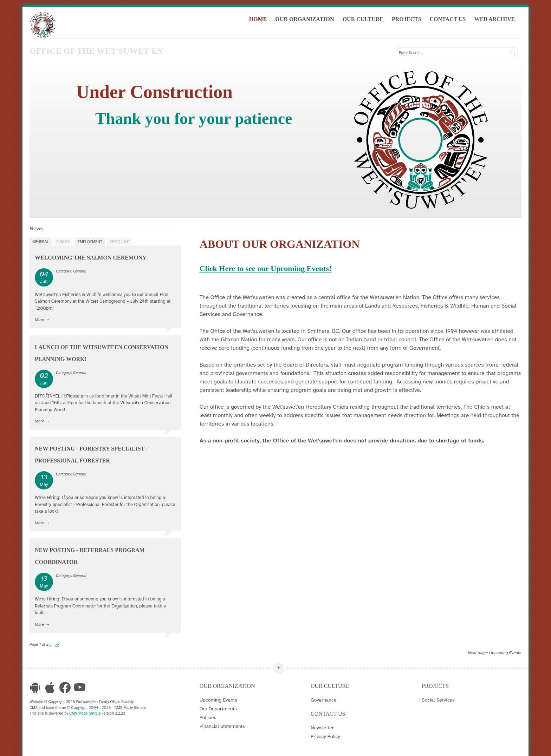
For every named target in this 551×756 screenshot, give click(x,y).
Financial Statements (222, 725)
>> (57, 644)
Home (262, 21)
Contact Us (452, 21)
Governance (323, 699)
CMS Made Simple (85, 712)
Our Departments (218, 708)
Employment (90, 241)
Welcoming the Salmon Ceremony (91, 257)
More (40, 319)
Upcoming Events (505, 652)
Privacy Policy (325, 736)
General (41, 241)
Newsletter (322, 727)
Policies (208, 717)
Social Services (438, 699)
